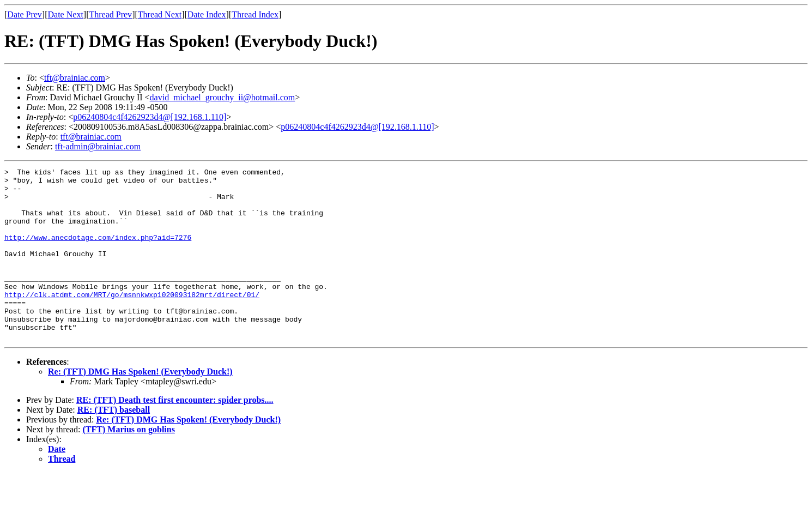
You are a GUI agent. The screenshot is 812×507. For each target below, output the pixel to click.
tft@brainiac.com (75, 78)
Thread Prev (110, 14)
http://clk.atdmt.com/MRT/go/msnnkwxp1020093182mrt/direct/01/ (132, 321)
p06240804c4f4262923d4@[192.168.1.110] (150, 117)
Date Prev (25, 14)
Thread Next (160, 14)
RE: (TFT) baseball (114, 444)
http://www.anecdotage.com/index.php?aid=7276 (98, 252)
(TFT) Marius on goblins (129, 464)
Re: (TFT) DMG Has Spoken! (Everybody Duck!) (140, 406)
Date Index (207, 14)
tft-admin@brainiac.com (98, 146)
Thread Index (255, 14)
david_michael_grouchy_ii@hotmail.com (223, 97)
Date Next (66, 14)
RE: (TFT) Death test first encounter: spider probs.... (175, 434)
